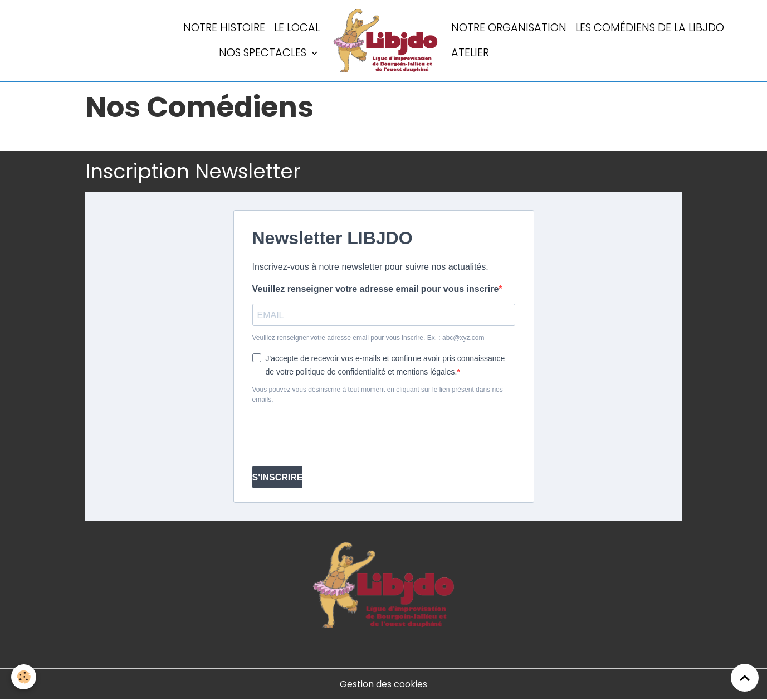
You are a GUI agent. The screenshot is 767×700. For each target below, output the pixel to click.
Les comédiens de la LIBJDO (650, 28)
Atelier (470, 53)
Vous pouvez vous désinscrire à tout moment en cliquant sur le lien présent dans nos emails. (378, 395)
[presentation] (337, 435)
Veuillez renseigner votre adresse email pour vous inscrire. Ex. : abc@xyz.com (368, 338)
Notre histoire (224, 28)
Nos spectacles (264, 53)
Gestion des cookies (384, 684)
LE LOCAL (297, 28)
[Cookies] (24, 677)
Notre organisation (509, 28)
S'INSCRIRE (278, 477)
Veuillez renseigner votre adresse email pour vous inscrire (376, 289)
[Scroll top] (745, 678)
